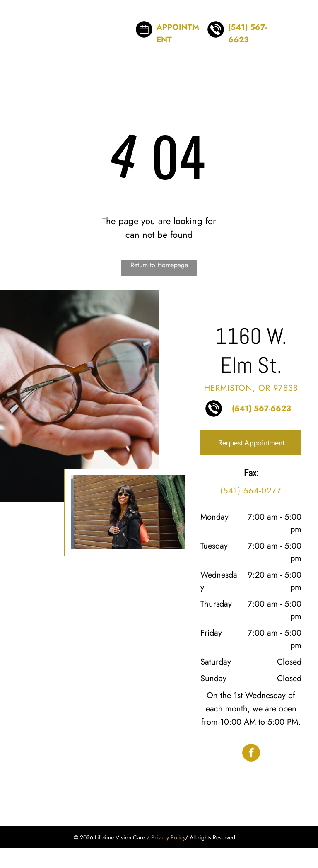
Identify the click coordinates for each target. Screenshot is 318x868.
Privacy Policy (168, 837)
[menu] (300, 23)
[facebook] (251, 754)
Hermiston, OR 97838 (251, 388)
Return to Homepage (159, 265)
